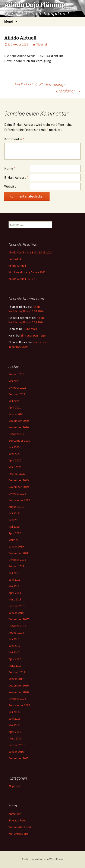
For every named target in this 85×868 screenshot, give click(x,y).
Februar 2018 (17, 606)
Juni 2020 (14, 454)
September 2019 (19, 500)
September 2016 (19, 705)
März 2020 (15, 467)
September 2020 (19, 441)
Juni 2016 (14, 719)
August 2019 (16, 507)
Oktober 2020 (17, 434)
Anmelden (15, 814)
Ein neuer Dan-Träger (34, 335)
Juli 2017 (14, 639)
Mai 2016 (14, 725)
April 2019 (15, 533)
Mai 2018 (14, 586)
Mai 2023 (14, 381)
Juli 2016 (14, 712)
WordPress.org (18, 834)
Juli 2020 (14, 447)
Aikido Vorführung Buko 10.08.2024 (30, 252)
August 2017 (16, 632)
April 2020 (15, 460)
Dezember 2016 (19, 685)
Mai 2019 (14, 527)
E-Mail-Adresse (16, 177)
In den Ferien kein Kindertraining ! (35, 84)
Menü (9, 21)
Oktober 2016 (17, 699)
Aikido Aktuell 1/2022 (22, 279)
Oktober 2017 (17, 626)
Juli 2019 (14, 513)
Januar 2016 (16, 752)
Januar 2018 (16, 613)
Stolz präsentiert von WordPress (43, 859)
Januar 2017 (16, 679)
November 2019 (19, 487)
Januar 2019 (16, 546)
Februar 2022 (17, 394)
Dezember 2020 (19, 421)
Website (10, 186)
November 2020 (19, 427)
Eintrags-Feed (18, 820)
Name (10, 168)
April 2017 (15, 659)
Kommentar (14, 139)
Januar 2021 (16, 414)
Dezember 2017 (19, 619)
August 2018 (16, 566)
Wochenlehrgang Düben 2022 (27, 272)
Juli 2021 (14, 401)
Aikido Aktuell (17, 266)
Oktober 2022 (17, 388)
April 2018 (15, 593)
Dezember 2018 (19, 553)
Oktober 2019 (17, 493)
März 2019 (15, 540)
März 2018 (15, 599)
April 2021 (15, 407)
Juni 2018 (14, 580)
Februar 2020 (17, 474)
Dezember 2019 (19, 480)
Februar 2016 (17, 745)
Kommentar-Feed (20, 827)
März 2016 (15, 738)
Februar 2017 (17, 672)
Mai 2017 (14, 652)
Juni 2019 (14, 520)
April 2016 (15, 732)
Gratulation (68, 91)
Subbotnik (15, 259)
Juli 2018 (14, 573)
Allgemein (42, 44)
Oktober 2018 (17, 560)
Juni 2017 (14, 646)
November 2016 (19, 692)
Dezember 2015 (19, 758)
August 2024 (16, 374)
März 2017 (15, 666)
